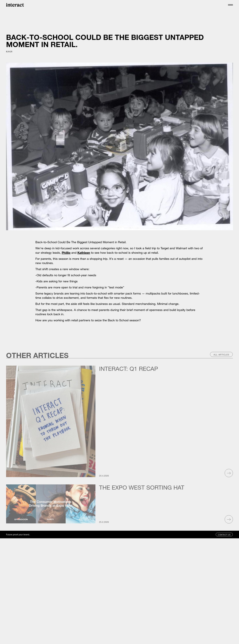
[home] (15, 5)
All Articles (221, 355)
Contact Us (224, 535)
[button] (230, 5)
